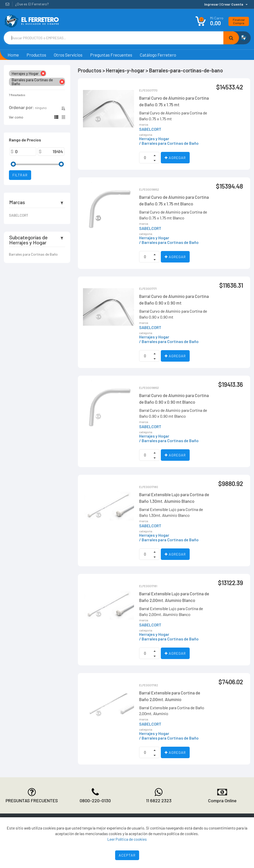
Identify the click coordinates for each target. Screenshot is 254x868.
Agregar (175, 158)
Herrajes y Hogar (154, 139)
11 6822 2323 (159, 800)
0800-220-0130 (95, 800)
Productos (36, 55)
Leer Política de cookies (127, 839)
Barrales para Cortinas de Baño (33, 254)
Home (13, 55)
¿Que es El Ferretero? (32, 4)
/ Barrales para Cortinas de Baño (169, 143)
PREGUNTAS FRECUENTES (32, 800)
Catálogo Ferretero (158, 55)
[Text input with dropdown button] (114, 38)
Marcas (17, 202)
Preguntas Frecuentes (111, 55)
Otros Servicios (68, 55)
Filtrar (20, 175)
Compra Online (222, 800)
